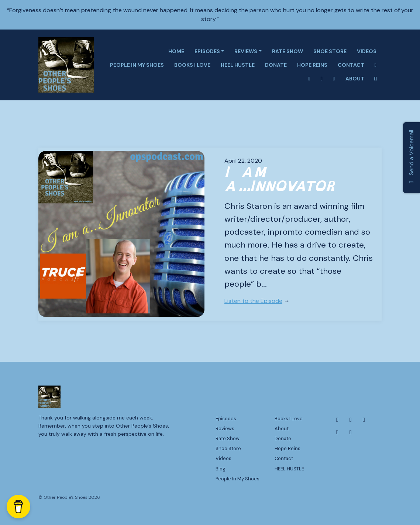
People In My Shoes (137, 65)
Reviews (246, 51)
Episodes (207, 51)
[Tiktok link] (334, 79)
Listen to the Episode (253, 301)
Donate (276, 65)
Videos (367, 51)
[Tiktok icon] (351, 432)
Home (176, 51)
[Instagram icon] (351, 420)
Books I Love (192, 65)
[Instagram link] (309, 79)
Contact (351, 65)
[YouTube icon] (337, 432)
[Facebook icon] (337, 420)
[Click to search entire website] (376, 79)
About (355, 79)
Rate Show (288, 51)
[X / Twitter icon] (364, 420)
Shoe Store (330, 51)
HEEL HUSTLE (238, 65)
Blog (221, 469)
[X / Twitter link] (322, 79)
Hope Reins (312, 65)
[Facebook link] (376, 65)
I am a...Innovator (280, 179)
